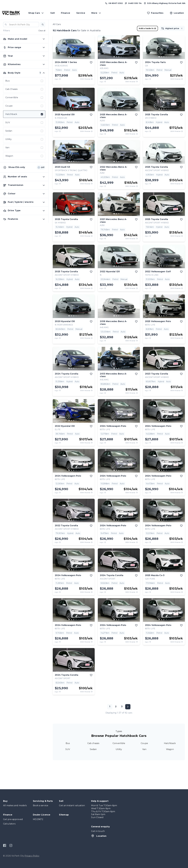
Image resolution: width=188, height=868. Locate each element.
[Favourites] (155, 13)
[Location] (177, 13)
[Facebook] (5, 845)
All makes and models (15, 805)
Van (144, 749)
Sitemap (64, 815)
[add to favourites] (91, 62)
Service (81, 13)
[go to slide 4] (76, 57)
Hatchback (170, 743)
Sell (53, 13)
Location (99, 836)
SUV (68, 749)
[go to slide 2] (71, 57)
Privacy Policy (32, 856)
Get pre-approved (13, 819)
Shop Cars (36, 13)
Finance (66, 13)
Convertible (119, 743)
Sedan (93, 749)
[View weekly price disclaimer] (92, 79)
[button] (43, 25)
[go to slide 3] (74, 57)
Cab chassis (93, 743)
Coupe (144, 743)
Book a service (41, 805)
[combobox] (21, 25)
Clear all (42, 31)
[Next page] (128, 707)
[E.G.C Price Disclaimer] (60, 79)
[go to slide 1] (69, 57)
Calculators (9, 824)
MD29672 (38, 819)
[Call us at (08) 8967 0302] (114, 3)
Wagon (170, 749)
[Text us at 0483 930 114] (133, 3)
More (96, 13)
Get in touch (98, 831)
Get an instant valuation (72, 805)
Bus (68, 743)
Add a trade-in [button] (147, 28)
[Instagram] (11, 845)
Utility (119, 749)
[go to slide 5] (78, 57)
